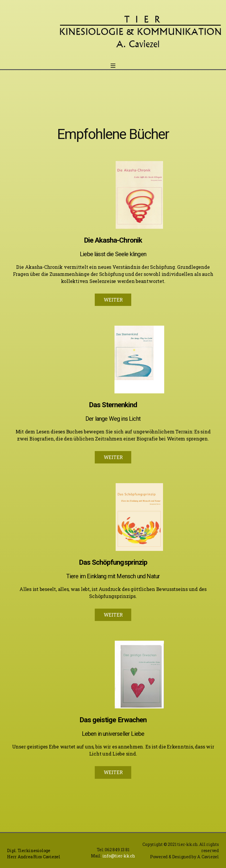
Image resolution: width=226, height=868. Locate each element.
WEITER (113, 300)
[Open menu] (113, 67)
